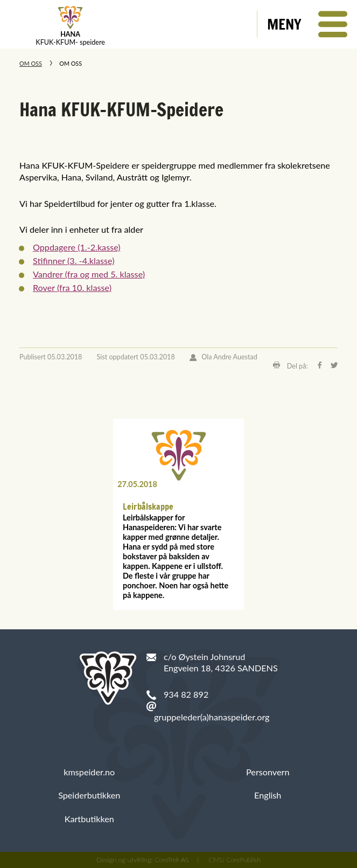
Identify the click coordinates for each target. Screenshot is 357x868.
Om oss (31, 63)
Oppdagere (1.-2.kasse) (77, 247)
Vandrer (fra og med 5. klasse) (89, 274)
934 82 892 (186, 694)
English (268, 795)
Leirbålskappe (148, 506)
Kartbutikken (89, 819)
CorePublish (243, 860)
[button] (307, 24)
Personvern (268, 772)
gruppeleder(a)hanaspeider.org (212, 717)
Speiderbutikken (89, 795)
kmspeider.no (89, 772)
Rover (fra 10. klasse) (72, 287)
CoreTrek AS (172, 860)
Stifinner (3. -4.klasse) (73, 261)
